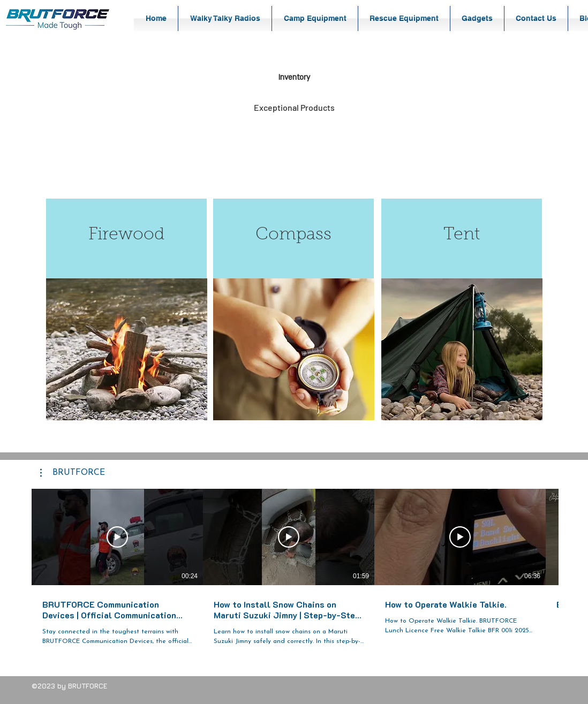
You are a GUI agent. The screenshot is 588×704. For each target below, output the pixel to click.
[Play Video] (117, 537)
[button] (225, 18)
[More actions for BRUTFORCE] (73, 473)
